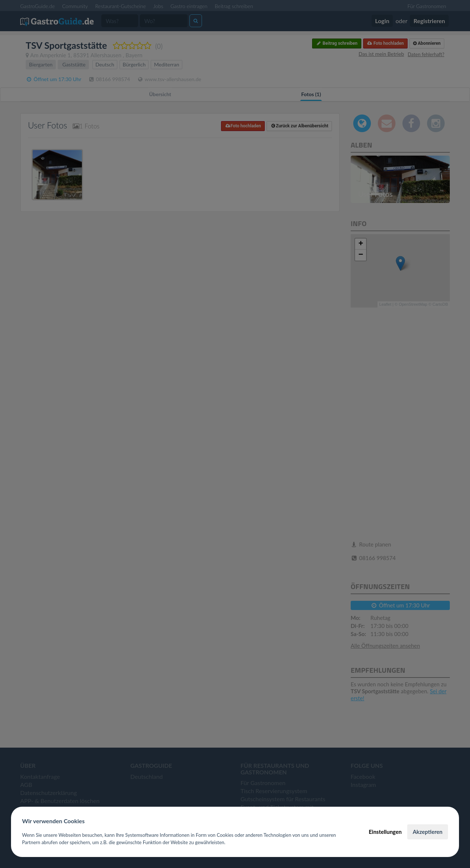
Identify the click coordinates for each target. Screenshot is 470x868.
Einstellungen (385, 832)
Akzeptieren (428, 832)
